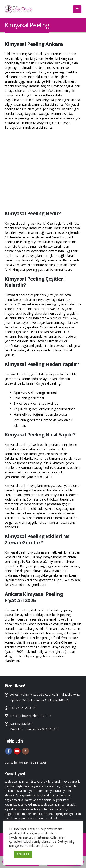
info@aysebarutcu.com (35, 716)
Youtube (17, 751)
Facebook (8, 751)
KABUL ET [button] (23, 854)
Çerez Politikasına (28, 845)
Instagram (25, 751)
